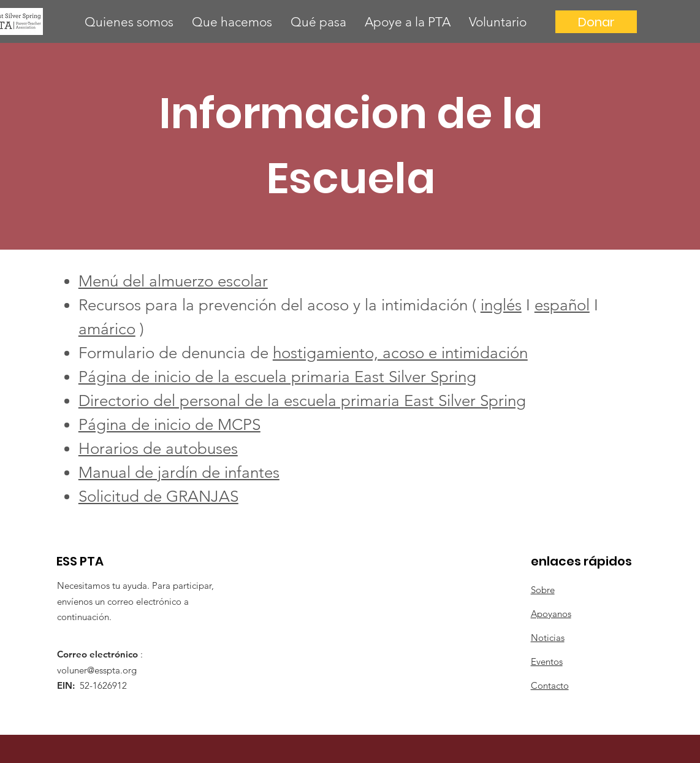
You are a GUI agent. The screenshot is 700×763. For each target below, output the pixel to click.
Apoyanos (551, 614)
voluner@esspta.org (97, 670)
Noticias (548, 638)
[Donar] (596, 22)
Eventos (547, 661)
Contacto (550, 685)
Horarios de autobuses (158, 449)
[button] (129, 22)
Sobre (543, 590)
